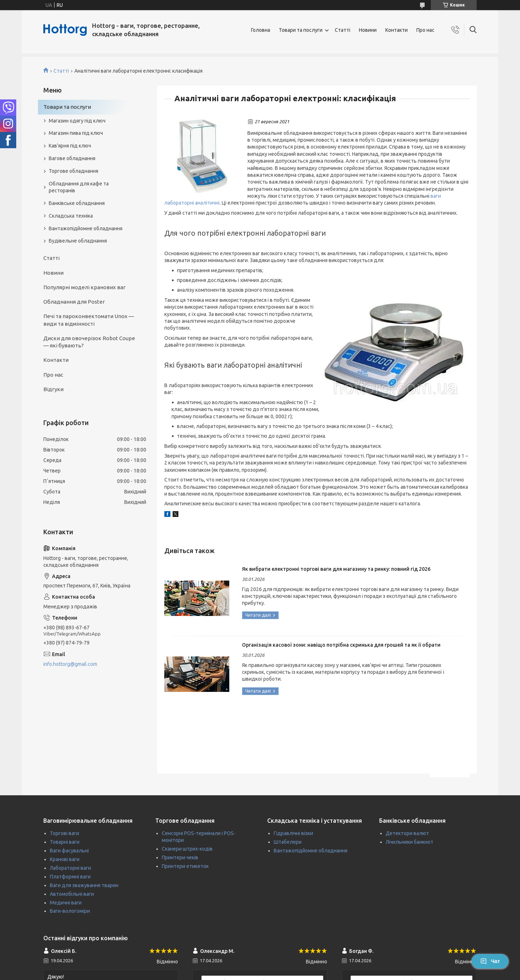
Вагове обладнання (72, 158)
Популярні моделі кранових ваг (84, 287)
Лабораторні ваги (70, 868)
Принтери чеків (180, 857)
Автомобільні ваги (72, 894)
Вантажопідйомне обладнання (86, 228)
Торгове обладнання (73, 171)
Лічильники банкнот (409, 842)
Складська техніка (71, 216)
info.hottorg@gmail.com (70, 664)
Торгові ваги (64, 833)
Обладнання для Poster (74, 302)
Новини (368, 30)
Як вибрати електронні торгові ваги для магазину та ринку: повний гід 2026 (336, 569)
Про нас (425, 30)
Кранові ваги (65, 859)
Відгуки (53, 389)
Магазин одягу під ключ (77, 121)
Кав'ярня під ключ (70, 146)
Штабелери (288, 842)
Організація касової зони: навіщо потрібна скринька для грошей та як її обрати (341, 645)
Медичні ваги (66, 903)
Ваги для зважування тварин (84, 885)
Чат (490, 961)
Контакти (396, 30)
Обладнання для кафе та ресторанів (79, 187)
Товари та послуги (301, 30)
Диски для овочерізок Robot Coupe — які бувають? (89, 342)
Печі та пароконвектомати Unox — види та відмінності (89, 320)
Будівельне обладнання (78, 241)
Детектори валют (407, 833)
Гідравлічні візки (293, 833)
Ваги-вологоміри (70, 911)
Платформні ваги (70, 877)
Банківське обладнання (77, 203)
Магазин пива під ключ (76, 133)
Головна (261, 30)
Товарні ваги (65, 842)
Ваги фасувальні (69, 851)
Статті (343, 30)
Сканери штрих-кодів (187, 849)
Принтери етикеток (185, 866)
